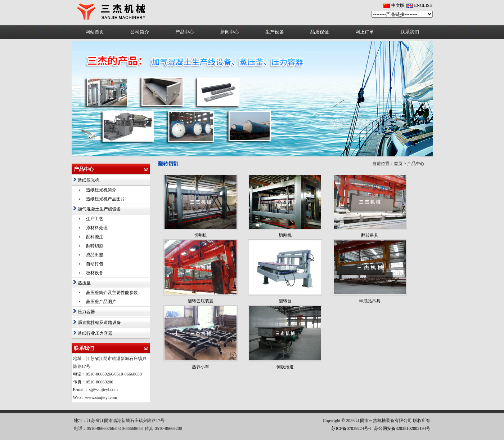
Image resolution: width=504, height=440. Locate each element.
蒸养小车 (201, 367)
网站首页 (95, 32)
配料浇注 (95, 237)
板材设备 (95, 273)
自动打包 (95, 264)
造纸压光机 (89, 180)
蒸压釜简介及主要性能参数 (112, 293)
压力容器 (86, 312)
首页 (398, 164)
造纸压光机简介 (101, 190)
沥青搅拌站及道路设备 (99, 323)
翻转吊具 (370, 235)
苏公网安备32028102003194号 (402, 428)
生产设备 (275, 32)
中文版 (398, 5)
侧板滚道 (285, 367)
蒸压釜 (84, 283)
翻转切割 (95, 246)
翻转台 (285, 301)
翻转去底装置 (201, 301)
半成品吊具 (370, 301)
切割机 (201, 235)
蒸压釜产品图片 (101, 302)
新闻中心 (230, 32)
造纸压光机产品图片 (105, 199)
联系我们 (410, 32)
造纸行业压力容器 (95, 333)
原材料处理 (97, 228)
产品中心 (185, 32)
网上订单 (365, 32)
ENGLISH (423, 5)
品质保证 (320, 32)
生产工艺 (95, 219)
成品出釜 (95, 255)
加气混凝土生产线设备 (99, 209)
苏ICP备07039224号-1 (352, 428)
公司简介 (140, 32)
